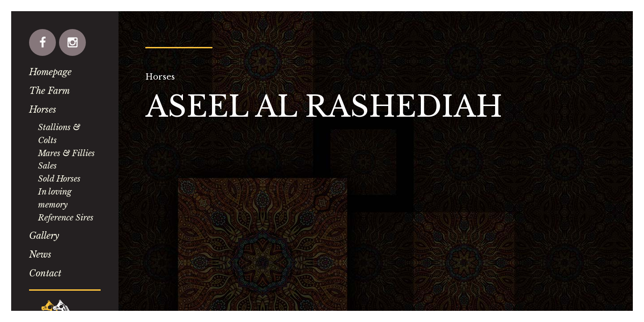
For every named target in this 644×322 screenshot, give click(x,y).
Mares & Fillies (66, 153)
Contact (45, 273)
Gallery (44, 236)
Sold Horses (59, 179)
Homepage (50, 72)
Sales (47, 166)
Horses (43, 110)
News (40, 254)
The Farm (49, 91)
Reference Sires (66, 218)
